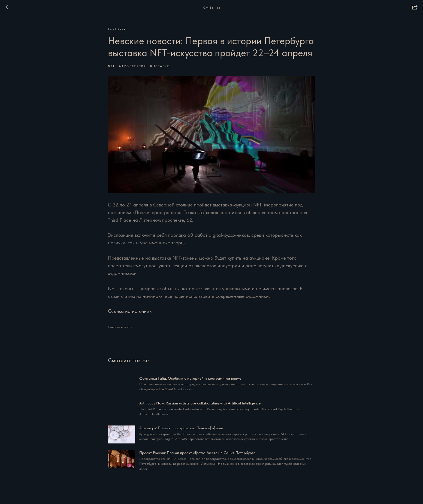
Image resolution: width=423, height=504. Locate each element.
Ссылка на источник (130, 311)
